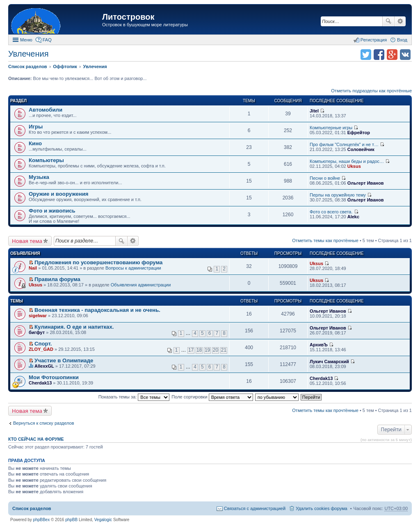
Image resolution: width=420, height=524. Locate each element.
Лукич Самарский (329, 362)
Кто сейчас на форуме (36, 439)
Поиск (388, 21)
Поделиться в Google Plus (392, 55)
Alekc (353, 217)
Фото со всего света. (331, 212)
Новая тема (27, 241)
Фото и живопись (52, 211)
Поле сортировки (212, 397)
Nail (33, 268)
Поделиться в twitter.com (366, 55)
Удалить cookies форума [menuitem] (322, 508)
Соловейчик (361, 149)
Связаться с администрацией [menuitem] (255, 508)
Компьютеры (46, 160)
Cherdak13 (40, 383)
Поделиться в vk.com (405, 55)
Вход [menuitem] (402, 40)
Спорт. (43, 344)
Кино (35, 143)
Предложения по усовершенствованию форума (98, 262)
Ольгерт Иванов (366, 183)
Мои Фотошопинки (54, 377)
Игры (36, 127)
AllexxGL (44, 366)
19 (207, 350)
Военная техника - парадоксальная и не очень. (97, 310)
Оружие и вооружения (59, 194)
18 (199, 350)
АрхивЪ (319, 345)
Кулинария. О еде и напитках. (74, 327)
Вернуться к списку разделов (43, 423)
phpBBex (42, 520)
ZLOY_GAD (41, 349)
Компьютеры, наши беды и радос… (347, 161)
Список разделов (32, 508)
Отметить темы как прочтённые (325, 240)
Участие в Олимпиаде (64, 360)
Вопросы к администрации (133, 268)
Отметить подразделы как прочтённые (371, 91)
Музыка (39, 177)
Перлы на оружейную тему (338, 195)
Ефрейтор (359, 133)
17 (191, 350)
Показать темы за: (134, 397)
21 (224, 350)
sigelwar (38, 316)
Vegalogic (103, 520)
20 (216, 350)
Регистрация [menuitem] (374, 40)
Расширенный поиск (400, 21)
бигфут (37, 332)
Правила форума (57, 279)
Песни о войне (325, 178)
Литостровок (128, 17)
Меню (26, 40)
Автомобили (46, 110)
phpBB (71, 520)
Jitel (314, 111)
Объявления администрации (141, 285)
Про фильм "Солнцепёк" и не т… (344, 144)
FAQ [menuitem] (47, 40)
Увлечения (28, 54)
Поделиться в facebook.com (379, 55)
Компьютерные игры (331, 128)
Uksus (354, 166)
